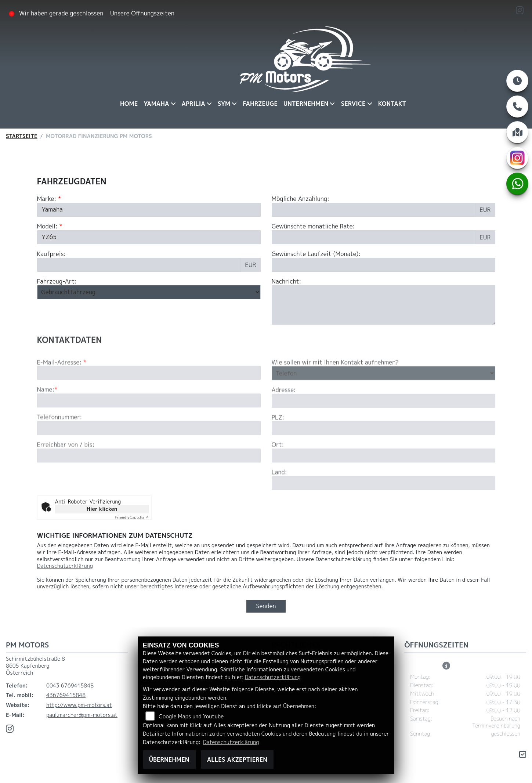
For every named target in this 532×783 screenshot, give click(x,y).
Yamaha (156, 104)
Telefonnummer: (60, 439)
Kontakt (392, 104)
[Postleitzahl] (383, 450)
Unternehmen (306, 104)
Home (129, 104)
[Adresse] (383, 422)
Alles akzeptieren (237, 759)
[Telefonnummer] (149, 450)
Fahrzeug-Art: (57, 282)
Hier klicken (102, 509)
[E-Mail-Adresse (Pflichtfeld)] (149, 395)
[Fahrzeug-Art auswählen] (149, 292)
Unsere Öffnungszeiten (142, 13)
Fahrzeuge (260, 104)
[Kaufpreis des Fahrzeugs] (139, 265)
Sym (224, 104)
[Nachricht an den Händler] (383, 305)
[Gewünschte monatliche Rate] (374, 237)
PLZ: (278, 439)
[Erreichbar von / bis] (149, 477)
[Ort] (383, 477)
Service (353, 104)
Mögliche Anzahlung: (301, 199)
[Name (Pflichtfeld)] (149, 422)
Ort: (278, 467)
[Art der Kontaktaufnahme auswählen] (383, 395)
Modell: (47, 226)
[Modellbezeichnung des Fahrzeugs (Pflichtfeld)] (149, 237)
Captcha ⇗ (132, 517)
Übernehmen (169, 759)
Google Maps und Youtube (191, 717)
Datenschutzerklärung (65, 566)
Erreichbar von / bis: (66, 467)
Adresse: (284, 412)
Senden (266, 606)
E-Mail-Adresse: (62, 384)
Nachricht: (287, 282)
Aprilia (193, 104)
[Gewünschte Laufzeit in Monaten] (383, 265)
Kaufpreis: (52, 254)
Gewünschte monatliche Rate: (313, 226)
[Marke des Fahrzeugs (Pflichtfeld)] (149, 210)
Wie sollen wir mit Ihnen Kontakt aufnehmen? (335, 384)
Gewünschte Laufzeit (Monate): (316, 254)
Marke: (47, 199)
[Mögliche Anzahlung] (374, 210)
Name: (46, 412)
